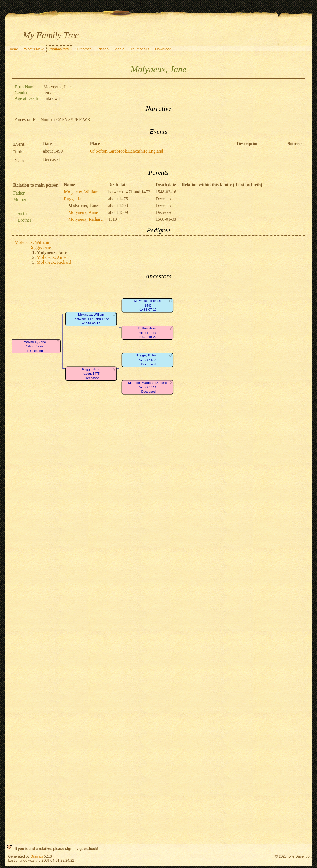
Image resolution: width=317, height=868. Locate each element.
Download (163, 49)
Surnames (83, 49)
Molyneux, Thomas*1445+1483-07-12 (148, 305)
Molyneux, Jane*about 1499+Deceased (35, 346)
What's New (34, 49)
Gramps (37, 856)
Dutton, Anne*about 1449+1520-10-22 (147, 332)
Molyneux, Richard (85, 219)
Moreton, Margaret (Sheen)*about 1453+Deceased (148, 387)
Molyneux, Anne (83, 212)
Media (119, 49)
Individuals (59, 49)
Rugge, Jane (75, 199)
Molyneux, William (81, 192)
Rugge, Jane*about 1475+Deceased (91, 374)
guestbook (88, 849)
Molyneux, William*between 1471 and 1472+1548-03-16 (91, 319)
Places (103, 49)
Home (13, 49)
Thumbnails (140, 49)
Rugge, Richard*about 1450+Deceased (147, 360)
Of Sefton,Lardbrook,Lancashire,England (127, 151)
